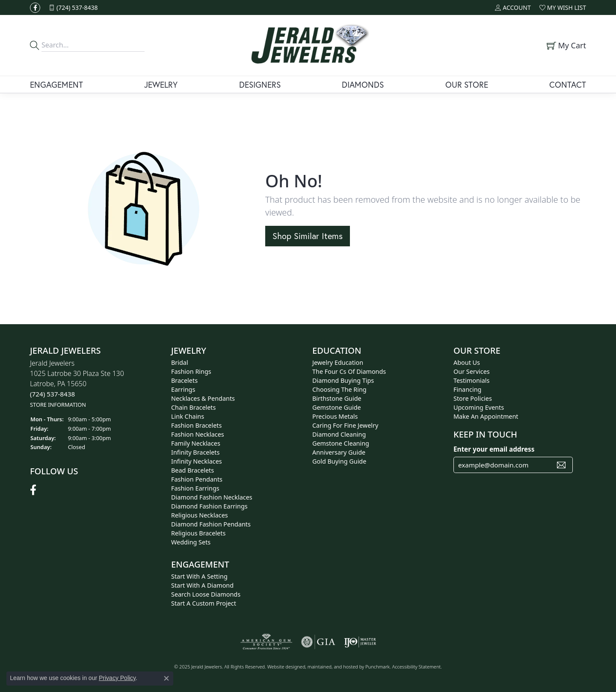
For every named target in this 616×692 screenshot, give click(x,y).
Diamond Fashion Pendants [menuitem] (211, 524)
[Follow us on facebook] (35, 8)
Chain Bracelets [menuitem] (193, 407)
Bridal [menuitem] (180, 362)
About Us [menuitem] (467, 362)
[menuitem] (266, 642)
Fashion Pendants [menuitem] (197, 479)
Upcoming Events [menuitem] (479, 407)
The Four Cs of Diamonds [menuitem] (349, 371)
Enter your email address (494, 449)
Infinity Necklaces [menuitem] (197, 461)
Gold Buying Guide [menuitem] (339, 461)
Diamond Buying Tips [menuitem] (343, 380)
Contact (568, 84)
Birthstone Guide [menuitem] (337, 398)
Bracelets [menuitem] (184, 380)
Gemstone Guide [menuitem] (337, 407)
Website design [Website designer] (284, 667)
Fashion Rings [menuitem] (191, 371)
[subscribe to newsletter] (561, 465)
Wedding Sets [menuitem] (191, 542)
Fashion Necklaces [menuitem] (198, 434)
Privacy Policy (117, 678)
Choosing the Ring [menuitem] (339, 389)
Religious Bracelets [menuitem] (198, 533)
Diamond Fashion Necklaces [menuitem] (212, 497)
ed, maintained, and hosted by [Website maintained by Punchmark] (333, 667)
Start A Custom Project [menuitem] (204, 603)
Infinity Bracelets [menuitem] (195, 452)
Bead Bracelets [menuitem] (192, 470)
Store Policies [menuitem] (473, 398)
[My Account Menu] (513, 7)
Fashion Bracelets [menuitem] (196, 425)
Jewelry (161, 84)
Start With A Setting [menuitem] (199, 576)
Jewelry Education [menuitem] (338, 362)
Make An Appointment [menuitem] (486, 416)
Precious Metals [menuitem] (335, 416)
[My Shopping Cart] (565, 45)
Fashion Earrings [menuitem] (195, 488)
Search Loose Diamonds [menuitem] (206, 594)
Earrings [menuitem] (183, 389)
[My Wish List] (563, 7)
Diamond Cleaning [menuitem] (339, 434)
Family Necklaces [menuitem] (196, 443)
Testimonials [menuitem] (471, 380)
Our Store (467, 84)
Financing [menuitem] (467, 389)
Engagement (56, 84)
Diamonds (363, 84)
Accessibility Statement (417, 667)
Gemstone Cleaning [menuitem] (341, 443)
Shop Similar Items (308, 236)
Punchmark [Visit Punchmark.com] (378, 667)
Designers (260, 84)
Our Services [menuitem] (472, 371)
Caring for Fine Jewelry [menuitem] (345, 425)
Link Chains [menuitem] (188, 416)
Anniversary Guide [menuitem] (339, 452)
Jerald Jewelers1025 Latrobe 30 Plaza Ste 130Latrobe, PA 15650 (77, 383)
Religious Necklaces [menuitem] (200, 515)
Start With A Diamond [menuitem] (202, 585)
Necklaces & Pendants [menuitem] (203, 398)
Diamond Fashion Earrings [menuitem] (209, 506)
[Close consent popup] (166, 678)
